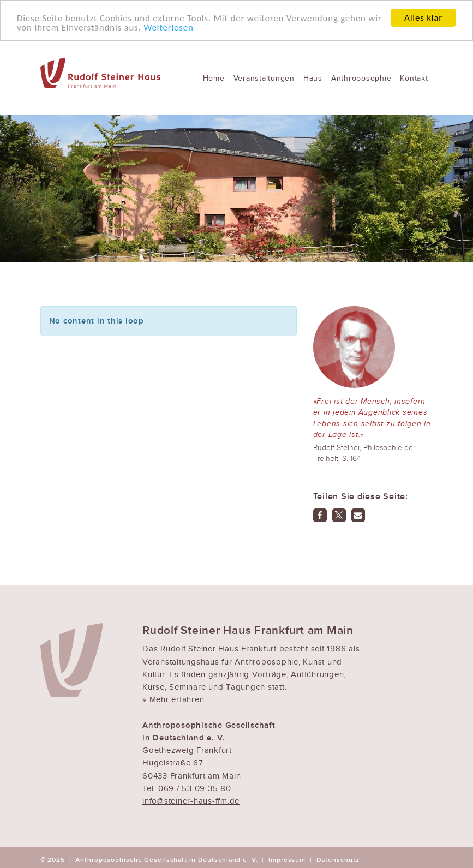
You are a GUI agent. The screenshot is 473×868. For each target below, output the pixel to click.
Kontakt (414, 78)
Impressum (287, 860)
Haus (313, 78)
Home (214, 78)
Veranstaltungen (264, 78)
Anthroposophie (361, 78)
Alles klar (423, 18)
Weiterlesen (168, 28)
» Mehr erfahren (173, 699)
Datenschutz (338, 860)
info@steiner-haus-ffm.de (191, 801)
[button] (320, 515)
